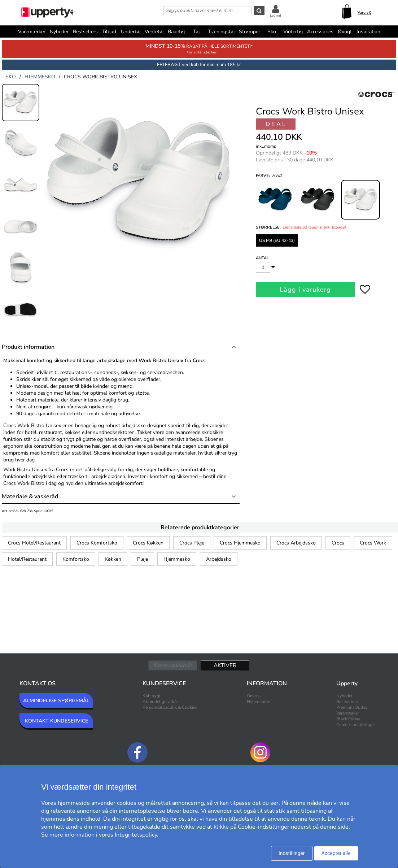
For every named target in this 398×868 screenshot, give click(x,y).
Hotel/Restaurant (27, 559)
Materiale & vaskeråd (30, 496)
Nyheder (59, 32)
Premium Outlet (352, 707)
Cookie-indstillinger (356, 725)
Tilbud (109, 32)
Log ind (275, 16)
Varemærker (32, 32)
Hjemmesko (177, 559)
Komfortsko (76, 559)
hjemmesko (40, 77)
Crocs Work (373, 543)
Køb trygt (152, 696)
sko (11, 77)
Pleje (143, 559)
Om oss (254, 696)
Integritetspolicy (136, 835)
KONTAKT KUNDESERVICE (56, 721)
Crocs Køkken (148, 543)
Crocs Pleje (192, 543)
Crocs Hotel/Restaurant (34, 543)
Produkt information (28, 347)
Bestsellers (85, 32)
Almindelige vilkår (160, 702)
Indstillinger (292, 853)
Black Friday (348, 719)
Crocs (338, 543)
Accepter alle (336, 853)
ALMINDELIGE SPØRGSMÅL (56, 701)
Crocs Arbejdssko (296, 543)
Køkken (113, 559)
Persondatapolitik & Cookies (170, 707)
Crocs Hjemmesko (240, 543)
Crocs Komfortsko (97, 543)
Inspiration (368, 32)
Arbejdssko (219, 559)
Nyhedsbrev (258, 702)
